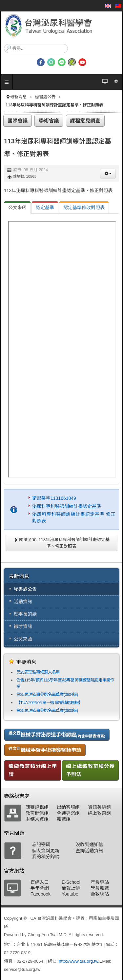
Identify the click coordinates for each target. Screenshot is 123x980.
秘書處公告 (45, 97)
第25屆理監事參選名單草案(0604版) (47, 694)
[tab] (17, 208)
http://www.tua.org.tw (78, 961)
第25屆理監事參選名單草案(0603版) (47, 710)
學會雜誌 (100, 888)
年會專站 (100, 882)
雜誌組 (64, 819)
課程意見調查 (85, 121)
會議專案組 (68, 813)
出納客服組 (68, 807)
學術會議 (49, 121)
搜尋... (4, 44)
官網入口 (40, 882)
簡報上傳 (71, 888)
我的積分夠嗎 (46, 857)
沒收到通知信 (89, 844)
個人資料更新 (46, 851)
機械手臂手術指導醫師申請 (45, 750)
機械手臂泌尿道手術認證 (57, 735)
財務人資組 (37, 819)
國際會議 (18, 121)
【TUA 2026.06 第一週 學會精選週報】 (49, 703)
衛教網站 (100, 894)
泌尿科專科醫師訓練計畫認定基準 (67, 506)
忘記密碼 (41, 844)
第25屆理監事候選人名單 (38, 672)
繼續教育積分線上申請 (33, 770)
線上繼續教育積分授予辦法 (91, 770)
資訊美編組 (99, 807)
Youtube (70, 894)
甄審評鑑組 (37, 807)
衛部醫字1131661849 (54, 498)
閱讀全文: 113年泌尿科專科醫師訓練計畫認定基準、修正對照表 (62, 543)
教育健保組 (37, 813)
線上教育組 (99, 813)
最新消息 (18, 97)
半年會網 (40, 888)
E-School (71, 882)
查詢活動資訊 (89, 851)
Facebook (41, 894)
